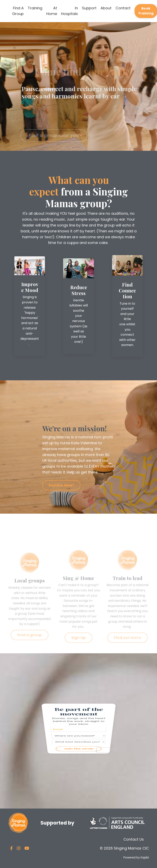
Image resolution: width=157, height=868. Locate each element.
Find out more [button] (127, 645)
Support (89, 8)
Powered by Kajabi (136, 857)
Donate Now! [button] (61, 485)
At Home (52, 11)
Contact (123, 8)
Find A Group (18, 11)
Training (35, 8)
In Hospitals (69, 11)
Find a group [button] (30, 642)
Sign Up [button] (79, 645)
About (106, 8)
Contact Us (134, 839)
